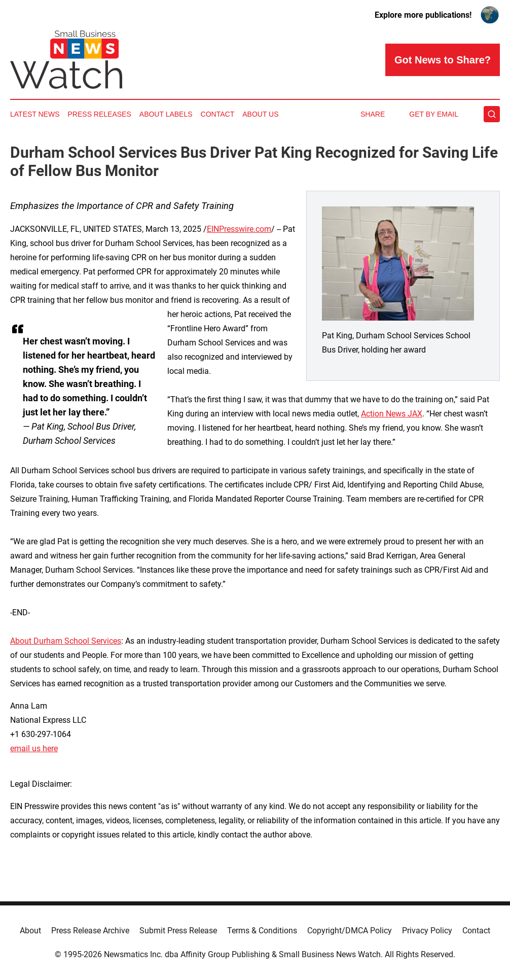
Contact (218, 114)
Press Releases (100, 114)
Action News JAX (392, 414)
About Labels (166, 114)
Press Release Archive (90, 931)
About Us (260, 114)
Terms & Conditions (262, 931)
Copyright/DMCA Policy (350, 931)
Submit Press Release (178, 931)
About (30, 931)
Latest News (35, 114)
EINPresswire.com (239, 229)
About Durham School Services (66, 641)
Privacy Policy (427, 931)
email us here (34, 748)
